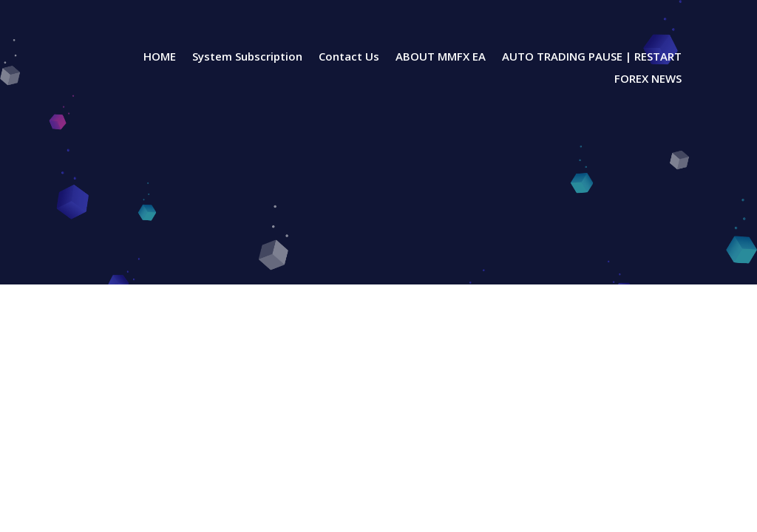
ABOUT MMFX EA (441, 57)
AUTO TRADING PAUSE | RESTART (592, 57)
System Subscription (247, 57)
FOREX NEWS (648, 79)
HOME (160, 57)
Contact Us (349, 57)
